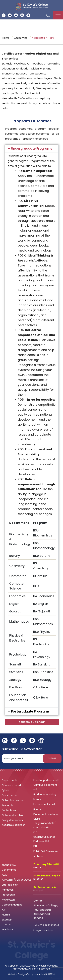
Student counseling (45, 794)
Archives (38, 856)
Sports (37, 809)
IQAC (5, 875)
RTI (35, 846)
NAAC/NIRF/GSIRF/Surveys (17, 880)
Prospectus (8, 895)
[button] (32, 149)
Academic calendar (14, 825)
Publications (9, 810)
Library (37, 799)
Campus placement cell (45, 787)
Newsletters (9, 900)
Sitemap (7, 920)
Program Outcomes (32, 121)
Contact (7, 924)
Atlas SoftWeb (47, 974)
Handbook (8, 890)
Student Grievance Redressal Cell (44, 839)
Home (6, 38)
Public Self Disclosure (46, 851)
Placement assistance (47, 814)
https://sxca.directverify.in (24, 93)
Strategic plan (10, 885)
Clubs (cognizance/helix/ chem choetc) (45, 823)
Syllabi (6, 790)
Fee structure (10, 795)
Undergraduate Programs (32, 149)
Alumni (6, 915)
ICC (35, 832)
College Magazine (12, 905)
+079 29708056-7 (49, 925)
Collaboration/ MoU (13, 815)
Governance (9, 870)
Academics (21, 38)
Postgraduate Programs (30, 711)
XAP (4, 910)
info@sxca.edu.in (43, 930)
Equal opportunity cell (46, 780)
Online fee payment (14, 800)
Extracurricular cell (44, 804)
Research (7, 805)
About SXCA (9, 865)
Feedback (8, 929)
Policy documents (13, 820)
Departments (10, 780)
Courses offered (12, 785)
